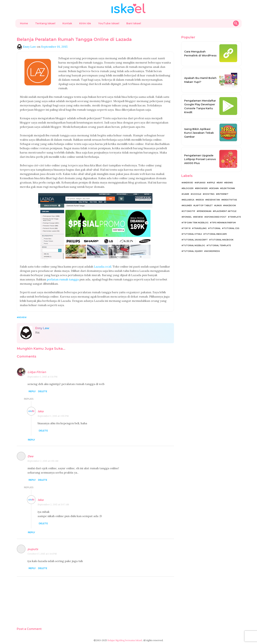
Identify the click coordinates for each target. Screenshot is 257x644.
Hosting (209, 194)
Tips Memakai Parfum (224, 223)
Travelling (200, 228)
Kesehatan (213, 200)
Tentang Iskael (45, 23)
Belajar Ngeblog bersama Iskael (125, 640)
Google (197, 194)
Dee (30, 456)
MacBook (230, 205)
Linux (219, 205)
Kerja (201, 200)
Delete (43, 391)
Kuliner (187, 205)
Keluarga (189, 200)
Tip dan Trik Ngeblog (196, 223)
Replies (29, 399)
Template (235, 217)
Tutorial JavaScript (195, 240)
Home (24, 23)
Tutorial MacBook (222, 240)
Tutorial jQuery (193, 251)
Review (22, 317)
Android (188, 183)
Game (186, 194)
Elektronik (228, 188)
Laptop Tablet (204, 205)
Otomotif (189, 211)
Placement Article (225, 211)
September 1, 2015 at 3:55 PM (53, 416)
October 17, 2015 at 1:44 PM (42, 554)
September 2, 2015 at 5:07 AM (53, 505)
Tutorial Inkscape (216, 234)
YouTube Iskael (109, 23)
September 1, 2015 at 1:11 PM (42, 377)
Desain (215, 188)
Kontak (67, 23)
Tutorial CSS (231, 228)
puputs (33, 549)
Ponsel (187, 217)
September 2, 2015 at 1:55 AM (43, 461)
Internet (223, 194)
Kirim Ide (85, 23)
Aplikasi (201, 183)
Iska (41, 411)
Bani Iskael (134, 23)
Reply (32, 391)
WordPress (213, 251)
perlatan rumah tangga (63, 279)
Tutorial (215, 228)
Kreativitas (230, 200)
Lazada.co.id (103, 266)
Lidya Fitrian (37, 372)
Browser (202, 188)
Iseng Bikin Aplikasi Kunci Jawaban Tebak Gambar (199, 133)
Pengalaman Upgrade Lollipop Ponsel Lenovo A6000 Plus (200, 159)
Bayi (220, 183)
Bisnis (229, 183)
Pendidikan (205, 211)
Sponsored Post (216, 217)
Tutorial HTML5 (192, 234)
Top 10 (187, 228)
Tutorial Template (220, 245)
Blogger (188, 188)
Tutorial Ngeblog (194, 245)
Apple (212, 183)
